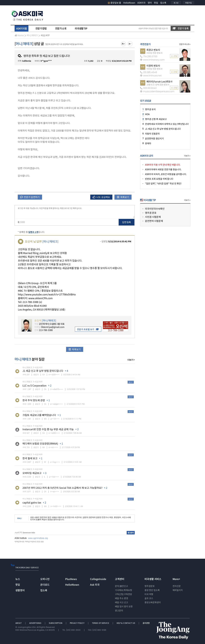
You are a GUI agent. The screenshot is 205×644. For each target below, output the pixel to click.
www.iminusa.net (151, 76)
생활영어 (20, 590)
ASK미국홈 (22, 28)
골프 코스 (149, 598)
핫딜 (156, 3)
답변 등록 (127, 222)
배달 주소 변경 (121, 598)
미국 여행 (149, 594)
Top (13, 565)
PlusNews (71, 579)
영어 (150, 3)
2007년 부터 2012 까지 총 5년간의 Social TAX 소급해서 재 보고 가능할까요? (62, 488)
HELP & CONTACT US (126, 623)
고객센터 (120, 579)
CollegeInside (98, 579)
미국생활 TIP (81, 28)
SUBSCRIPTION (56, 623)
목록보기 (123, 197)
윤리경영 (146, 623)
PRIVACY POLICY (77, 623)
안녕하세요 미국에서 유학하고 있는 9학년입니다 (167, 124)
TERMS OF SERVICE (101, 623)
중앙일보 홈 (115, 3)
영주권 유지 (150, 109)
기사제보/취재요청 (123, 590)
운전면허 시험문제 (154, 221)
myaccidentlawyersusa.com (157, 91)
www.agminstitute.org (38, 538)
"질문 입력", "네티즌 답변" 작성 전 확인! (163, 183)
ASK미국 (141, 3)
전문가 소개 (61, 28)
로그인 (176, 3)
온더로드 (45, 585)
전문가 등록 (181, 28)
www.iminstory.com (152, 60)
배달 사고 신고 (121, 602)
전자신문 (177, 586)
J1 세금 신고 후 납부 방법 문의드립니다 (43, 371)
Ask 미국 (95, 585)
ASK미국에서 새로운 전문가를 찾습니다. (163, 169)
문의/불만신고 (121, 586)
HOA (147, 114)
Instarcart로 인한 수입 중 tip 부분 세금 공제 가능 (48, 429)
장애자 (148, 143)
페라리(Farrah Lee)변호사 (159, 81)
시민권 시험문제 (153, 217)
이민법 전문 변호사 (154, 53)
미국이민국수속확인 (155, 209)
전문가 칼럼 (41, 28)
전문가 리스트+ (185, 44)
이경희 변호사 (153, 66)
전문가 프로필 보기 (88, 329)
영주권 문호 (151, 213)
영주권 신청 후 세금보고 (156, 119)
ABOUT (19, 623)
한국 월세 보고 (30, 458)
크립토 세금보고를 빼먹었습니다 (39, 415)
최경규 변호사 (153, 50)
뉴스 (18, 579)
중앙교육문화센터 (153, 602)
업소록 (163, 3)
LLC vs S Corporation (34, 385)
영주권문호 (150, 586)
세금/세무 (45, 35)
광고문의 (119, 610)
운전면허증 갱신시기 (154, 138)
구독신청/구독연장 (123, 594)
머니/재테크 (32, 35)
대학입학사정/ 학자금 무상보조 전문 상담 (29, 542)
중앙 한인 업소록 (152, 590)
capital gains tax (32, 502)
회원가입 (189, 3)
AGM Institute (21, 538)
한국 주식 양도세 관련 (34, 400)
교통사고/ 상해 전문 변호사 (158, 85)
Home (19, 35)
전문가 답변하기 (30, 197)
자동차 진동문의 (152, 134)
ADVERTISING (35, 623)
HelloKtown (129, 3)
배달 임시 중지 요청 (124, 606)
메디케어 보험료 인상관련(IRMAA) (40, 443)
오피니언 (45, 579)
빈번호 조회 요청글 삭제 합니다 (159, 179)
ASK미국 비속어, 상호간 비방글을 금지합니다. (166, 174)
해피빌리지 (178, 590)
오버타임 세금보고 (32, 473)
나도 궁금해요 (101, 197)
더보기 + (131, 360)
